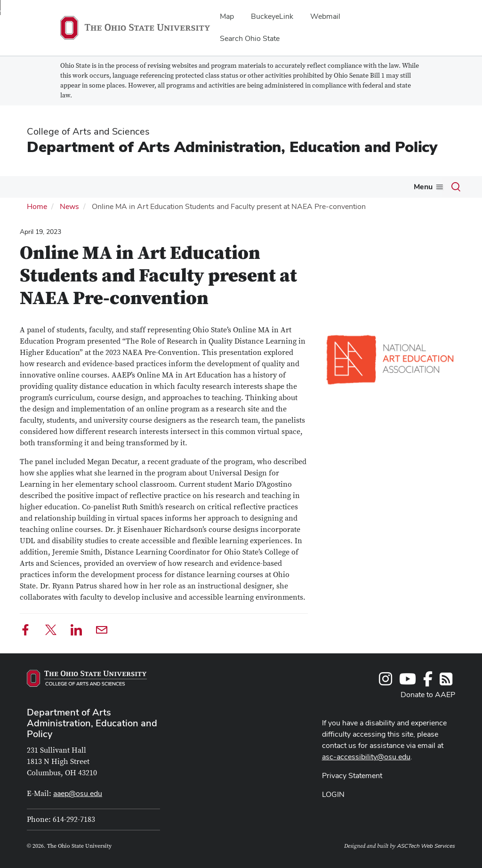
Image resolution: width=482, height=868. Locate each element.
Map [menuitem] (227, 16)
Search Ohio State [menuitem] (250, 38)
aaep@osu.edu (78, 793)
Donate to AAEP (428, 695)
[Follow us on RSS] (446, 682)
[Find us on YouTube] (408, 682)
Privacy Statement (352, 776)
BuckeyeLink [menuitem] (272, 16)
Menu (423, 187)
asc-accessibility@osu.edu (366, 757)
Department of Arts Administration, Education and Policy (232, 147)
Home (37, 206)
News (69, 206)
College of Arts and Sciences (88, 131)
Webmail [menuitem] (325, 16)
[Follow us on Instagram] (386, 682)
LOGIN (333, 794)
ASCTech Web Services (426, 846)
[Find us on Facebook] (428, 682)
